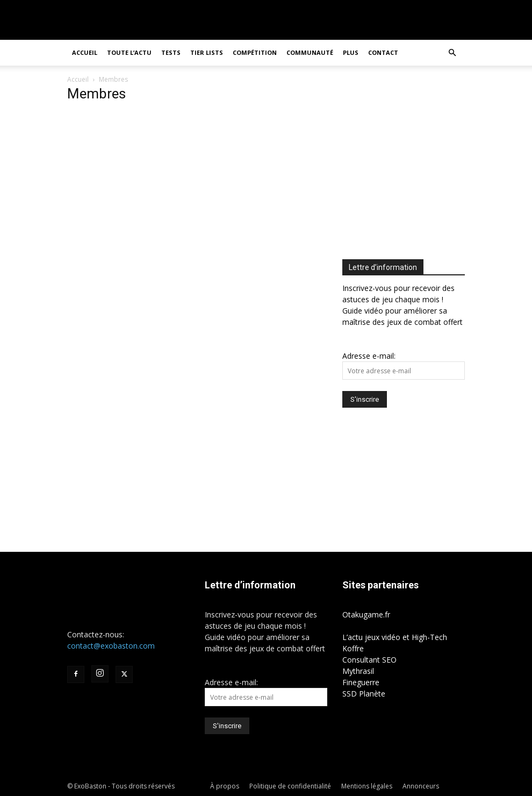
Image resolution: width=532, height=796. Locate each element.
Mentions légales (367, 786)
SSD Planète (364, 694)
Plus (351, 52)
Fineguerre (361, 682)
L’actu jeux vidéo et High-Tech (395, 637)
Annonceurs (421, 786)
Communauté (310, 52)
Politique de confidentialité (290, 786)
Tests (171, 52)
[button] (452, 53)
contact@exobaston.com (111, 646)
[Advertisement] (433, 161)
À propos (225, 786)
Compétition (255, 52)
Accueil (85, 52)
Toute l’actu (129, 52)
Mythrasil (358, 671)
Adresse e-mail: (369, 356)
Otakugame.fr (366, 614)
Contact (383, 52)
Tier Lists (207, 52)
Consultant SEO (369, 660)
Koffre (353, 648)
